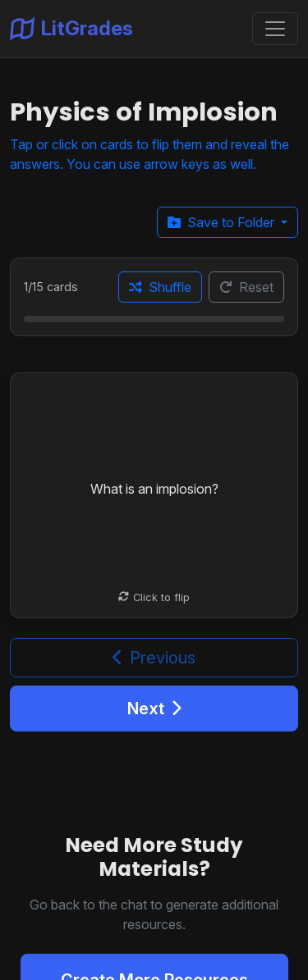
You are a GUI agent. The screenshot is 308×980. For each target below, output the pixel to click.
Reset (246, 287)
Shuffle (160, 287)
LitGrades (71, 29)
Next (154, 709)
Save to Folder (223, 222)
